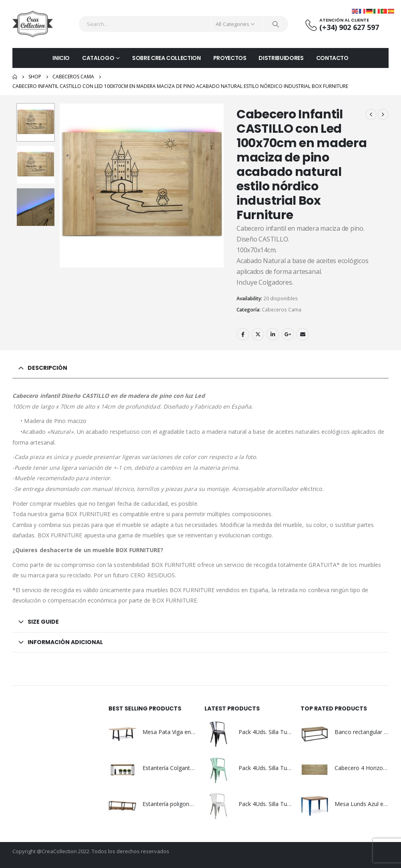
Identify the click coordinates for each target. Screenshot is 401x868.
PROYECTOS (230, 58)
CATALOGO (98, 58)
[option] (36, 122)
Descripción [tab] (47, 368)
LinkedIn (273, 334)
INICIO (61, 58)
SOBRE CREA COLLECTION (166, 58)
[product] (122, 734)
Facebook (243, 334)
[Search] (276, 24)
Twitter (258, 334)
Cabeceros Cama (282, 310)
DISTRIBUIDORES (281, 58)
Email (303, 334)
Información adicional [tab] (65, 642)
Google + (288, 334)
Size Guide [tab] (43, 622)
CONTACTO (332, 58)
